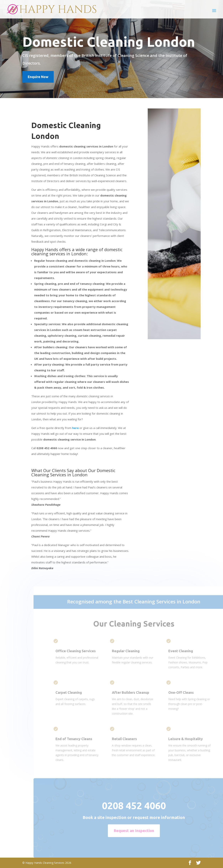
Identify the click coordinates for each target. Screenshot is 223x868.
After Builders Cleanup (139, 692)
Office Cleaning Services (84, 651)
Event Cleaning (189, 651)
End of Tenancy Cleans (82, 739)
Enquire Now (38, 77)
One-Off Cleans (190, 692)
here (74, 428)
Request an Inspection (142, 831)
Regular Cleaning (134, 651)
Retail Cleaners (133, 739)
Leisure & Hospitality (194, 739)
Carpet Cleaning (77, 692)
